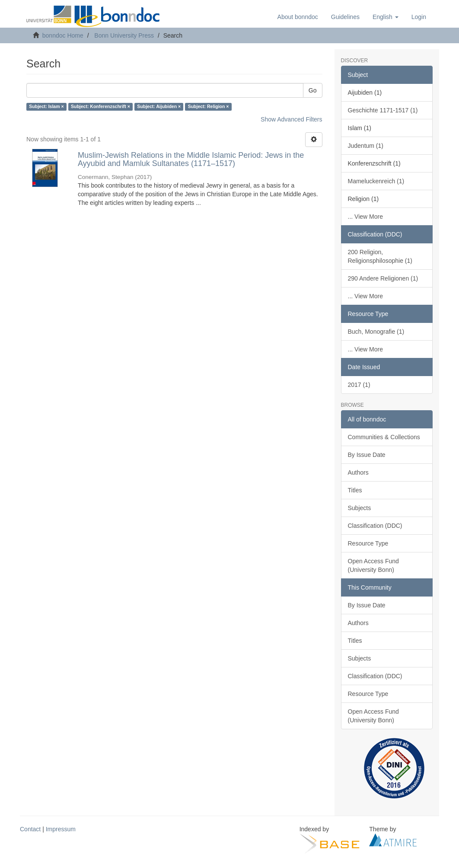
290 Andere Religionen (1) (383, 278)
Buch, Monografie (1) (376, 332)
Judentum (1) (366, 146)
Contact (30, 829)
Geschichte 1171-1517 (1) (383, 110)
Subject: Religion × (209, 107)
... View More (365, 217)
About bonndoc (298, 17)
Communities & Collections (384, 437)
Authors (358, 472)
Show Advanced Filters (291, 119)
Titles (355, 490)
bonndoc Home (63, 35)
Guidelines (345, 17)
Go (313, 90)
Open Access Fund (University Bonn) (373, 565)
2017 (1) (359, 385)
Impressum (61, 829)
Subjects (360, 508)
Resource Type (368, 543)
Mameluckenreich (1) (376, 181)
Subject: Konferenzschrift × (100, 107)
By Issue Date (367, 455)
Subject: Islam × (46, 107)
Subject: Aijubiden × (159, 107)
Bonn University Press (124, 35)
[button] (386, 17)
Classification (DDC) (375, 526)
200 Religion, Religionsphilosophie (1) (380, 256)
